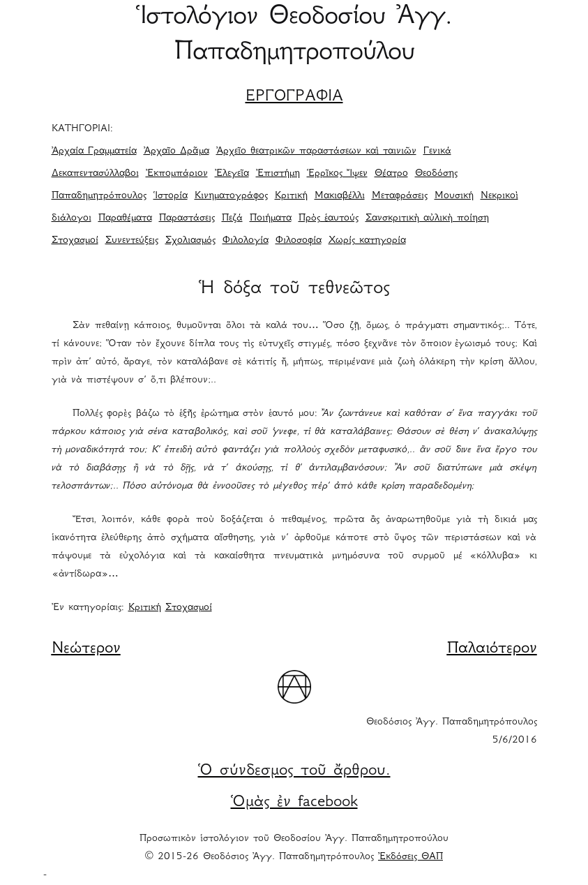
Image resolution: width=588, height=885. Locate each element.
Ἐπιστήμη (278, 174)
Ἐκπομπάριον (177, 174)
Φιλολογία (246, 241)
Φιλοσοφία (299, 241)
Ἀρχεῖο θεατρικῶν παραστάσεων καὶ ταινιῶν (316, 151)
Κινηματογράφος (231, 196)
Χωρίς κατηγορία (367, 241)
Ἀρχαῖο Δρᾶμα (176, 151)
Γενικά (437, 151)
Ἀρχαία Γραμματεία (94, 151)
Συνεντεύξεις (132, 241)
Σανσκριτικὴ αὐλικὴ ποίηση (427, 218)
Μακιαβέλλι (340, 196)
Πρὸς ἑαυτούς (329, 218)
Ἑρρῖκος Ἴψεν (337, 174)
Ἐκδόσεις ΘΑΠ (410, 857)
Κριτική (291, 196)
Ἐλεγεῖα (232, 174)
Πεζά (232, 218)
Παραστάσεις (187, 218)
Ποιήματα (271, 218)
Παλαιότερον (492, 649)
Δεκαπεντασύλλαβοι (95, 174)
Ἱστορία (171, 196)
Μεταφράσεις (400, 196)
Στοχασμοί (75, 241)
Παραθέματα (125, 218)
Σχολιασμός (190, 241)
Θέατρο (391, 174)
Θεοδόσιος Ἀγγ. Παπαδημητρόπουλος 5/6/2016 (452, 731)
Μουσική (454, 196)
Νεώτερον (86, 649)
